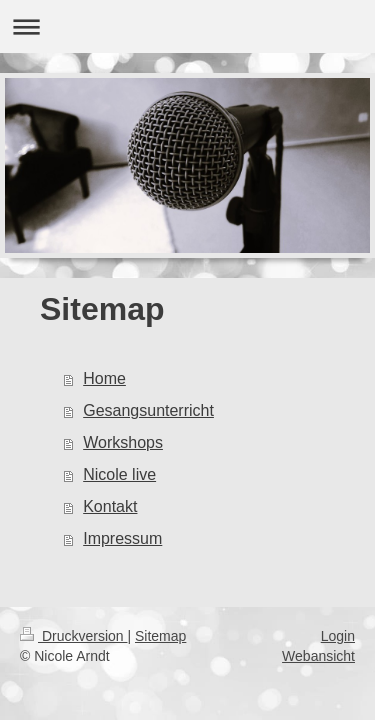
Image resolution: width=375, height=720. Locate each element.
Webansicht (318, 656)
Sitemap (160, 636)
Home (104, 378)
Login (338, 636)
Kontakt (110, 506)
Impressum (122, 538)
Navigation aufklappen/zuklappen (187, 26)
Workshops (123, 442)
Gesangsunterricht (148, 410)
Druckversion (73, 636)
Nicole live (119, 474)
